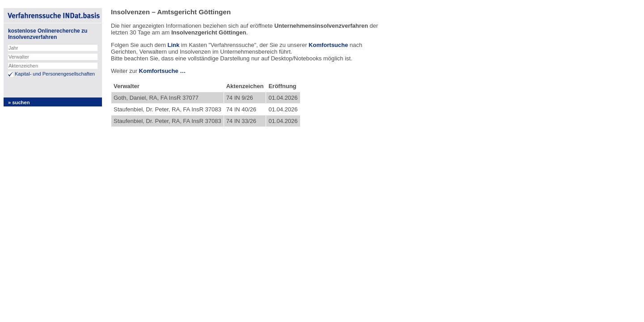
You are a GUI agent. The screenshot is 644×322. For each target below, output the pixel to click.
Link (173, 45)
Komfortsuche (328, 45)
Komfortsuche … (163, 71)
